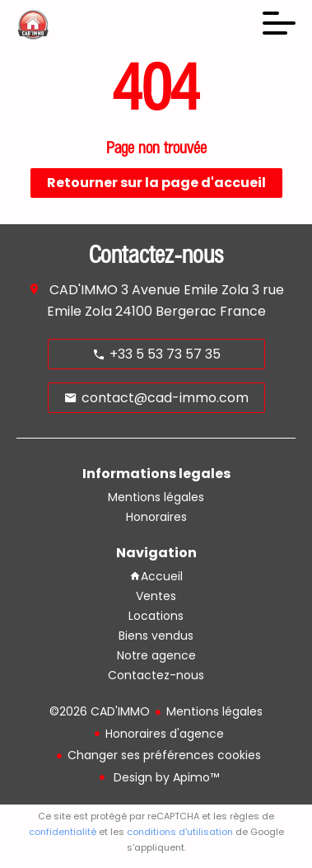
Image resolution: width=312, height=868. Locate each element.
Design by (165, 777)
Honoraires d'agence (165, 734)
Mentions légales (214, 711)
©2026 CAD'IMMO (100, 711)
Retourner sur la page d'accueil (156, 183)
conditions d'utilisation (180, 832)
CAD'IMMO (84, 290)
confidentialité (63, 832)
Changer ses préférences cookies (164, 755)
